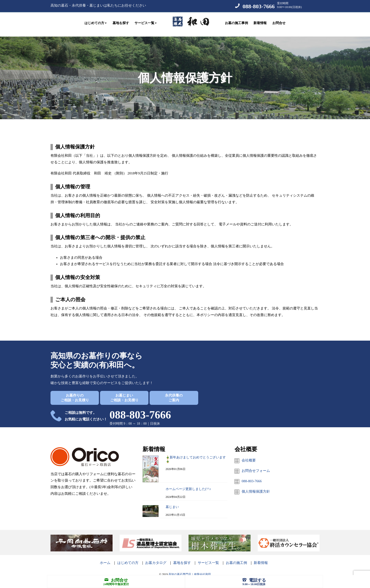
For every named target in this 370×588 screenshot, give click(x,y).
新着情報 (260, 22)
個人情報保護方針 (256, 487)
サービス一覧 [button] (146, 22)
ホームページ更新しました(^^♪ (188, 484)
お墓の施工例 (236, 558)
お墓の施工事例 (236, 22)
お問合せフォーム (256, 466)
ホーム (105, 558)
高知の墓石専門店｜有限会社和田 (190, 570)
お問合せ (279, 22)
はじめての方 (128, 558)
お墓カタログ (156, 558)
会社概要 (249, 456)
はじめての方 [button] (96, 22)
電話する (254, 580)
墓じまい (172, 502)
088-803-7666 (259, 6)
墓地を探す (121, 22)
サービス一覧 (208, 558)
